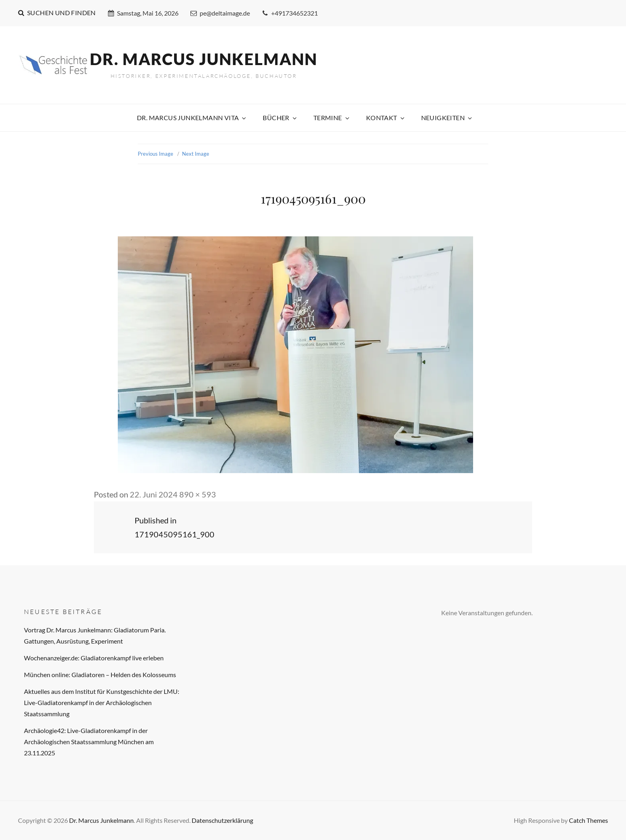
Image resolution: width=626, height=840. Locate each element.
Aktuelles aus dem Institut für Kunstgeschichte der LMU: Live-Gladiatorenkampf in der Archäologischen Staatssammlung (102, 702)
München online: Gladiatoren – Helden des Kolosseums (100, 675)
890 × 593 (198, 494)
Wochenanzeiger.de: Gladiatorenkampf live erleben (94, 658)
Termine (332, 118)
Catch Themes (588, 820)
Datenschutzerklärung (222, 820)
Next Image (196, 154)
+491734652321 (290, 13)
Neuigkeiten (447, 118)
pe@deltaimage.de (220, 13)
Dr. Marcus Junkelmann (204, 59)
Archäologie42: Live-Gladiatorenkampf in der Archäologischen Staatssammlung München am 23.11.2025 (89, 742)
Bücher (280, 118)
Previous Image (156, 154)
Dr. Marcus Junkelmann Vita (192, 118)
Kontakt (386, 118)
